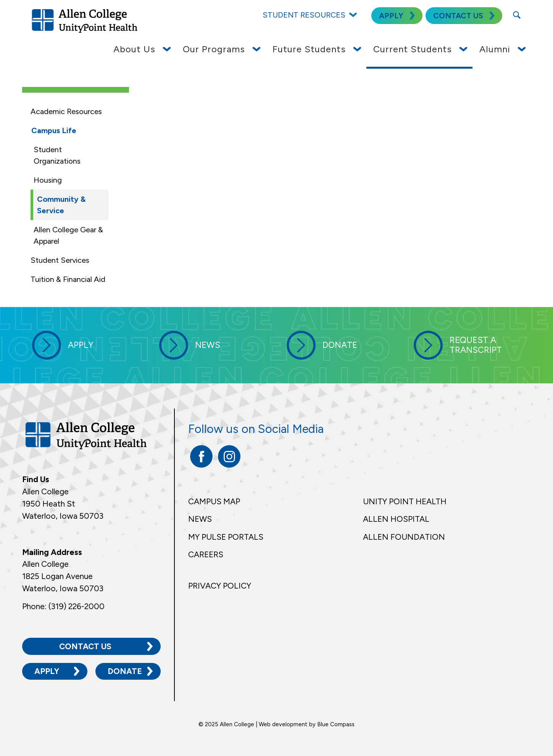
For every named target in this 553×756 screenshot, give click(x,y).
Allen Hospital (396, 519)
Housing (48, 180)
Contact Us (85, 646)
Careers (206, 554)
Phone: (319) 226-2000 (63, 606)
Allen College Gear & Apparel (68, 235)
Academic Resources (66, 111)
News (200, 519)
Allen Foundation (404, 537)
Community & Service (61, 205)
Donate (125, 671)
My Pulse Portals (226, 537)
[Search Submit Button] (517, 15)
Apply (47, 671)
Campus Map (214, 501)
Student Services (60, 260)
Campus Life (54, 130)
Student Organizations (57, 155)
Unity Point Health (405, 501)
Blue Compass (336, 724)
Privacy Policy (220, 586)
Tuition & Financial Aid (68, 279)
